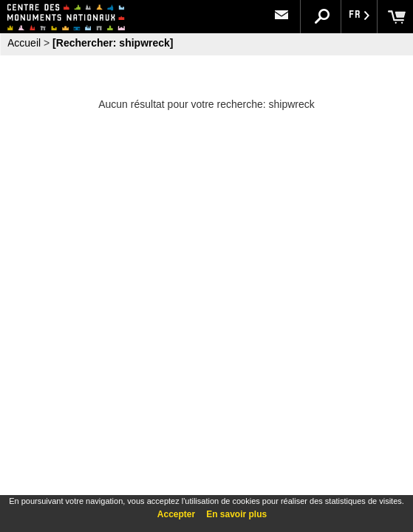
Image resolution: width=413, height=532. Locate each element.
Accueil (24, 43)
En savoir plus (236, 514)
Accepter (176, 514)
